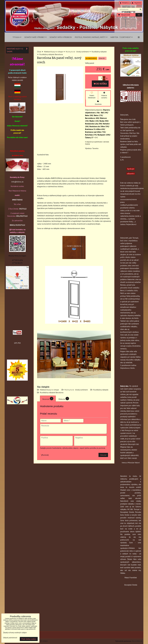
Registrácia (136, 3)
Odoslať (103, 455)
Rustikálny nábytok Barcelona (52, 392)
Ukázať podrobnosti (10, 638)
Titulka (17, 37)
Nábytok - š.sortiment (121, 37)
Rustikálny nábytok (101, 390)
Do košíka (100, 84)
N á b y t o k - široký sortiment (76, 390)
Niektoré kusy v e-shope (49, 390)
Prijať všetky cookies (29, 639)
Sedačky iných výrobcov (61, 37)
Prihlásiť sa (124, 3)
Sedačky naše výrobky (35, 37)
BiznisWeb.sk (137, 641)
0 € (139, 15)
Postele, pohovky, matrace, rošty (91, 37)
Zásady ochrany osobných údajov (15, 633)
